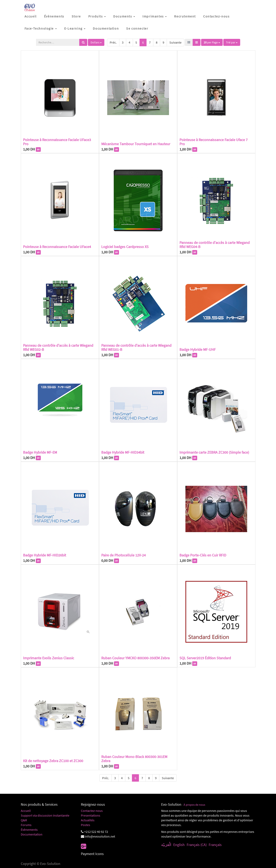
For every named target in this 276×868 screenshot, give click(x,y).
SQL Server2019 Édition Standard (205, 658)
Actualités (88, 820)
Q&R (24, 820)
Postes (86, 825)
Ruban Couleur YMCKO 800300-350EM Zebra (135, 658)
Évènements (29, 830)
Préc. (113, 42)
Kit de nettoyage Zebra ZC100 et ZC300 (53, 761)
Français (215, 845)
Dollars (96, 42)
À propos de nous (194, 805)
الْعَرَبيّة (166, 845)
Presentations (91, 815)
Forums (26, 825)
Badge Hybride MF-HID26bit (45, 555)
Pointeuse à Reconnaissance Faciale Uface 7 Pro (214, 142)
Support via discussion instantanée (45, 815)
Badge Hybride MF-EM (40, 452)
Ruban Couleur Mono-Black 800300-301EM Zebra (134, 759)
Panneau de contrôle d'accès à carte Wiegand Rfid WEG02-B (58, 347)
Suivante (175, 42)
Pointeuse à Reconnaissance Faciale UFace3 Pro (57, 142)
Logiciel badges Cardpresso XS (125, 247)
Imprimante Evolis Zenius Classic (49, 658)
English (179, 845)
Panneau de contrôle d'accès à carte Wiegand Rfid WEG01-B (136, 347)
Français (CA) (197, 845)
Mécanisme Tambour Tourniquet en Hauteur (136, 144)
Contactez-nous (92, 811)
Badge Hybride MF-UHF (198, 349)
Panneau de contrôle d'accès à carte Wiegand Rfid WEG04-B (215, 245)
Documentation (32, 834)
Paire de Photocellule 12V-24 (123, 555)
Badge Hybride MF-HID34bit (123, 452)
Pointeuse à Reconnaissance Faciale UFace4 (57, 247)
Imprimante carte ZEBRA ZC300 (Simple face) (214, 452)
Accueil (26, 811)
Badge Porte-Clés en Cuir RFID (203, 555)
